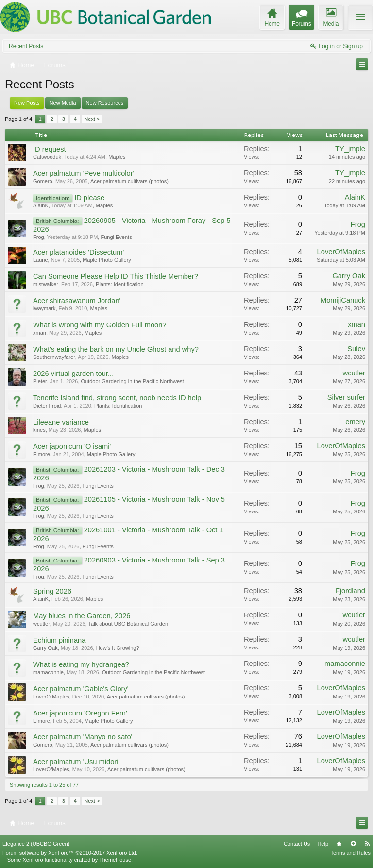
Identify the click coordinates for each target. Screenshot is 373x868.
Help (323, 844)
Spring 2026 (52, 591)
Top (353, 844)
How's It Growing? (118, 648)
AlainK (41, 205)
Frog (39, 237)
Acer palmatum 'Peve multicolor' (84, 173)
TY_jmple (350, 149)
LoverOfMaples (341, 252)
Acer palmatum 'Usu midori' (76, 762)
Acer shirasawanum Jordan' (77, 301)
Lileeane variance (61, 422)
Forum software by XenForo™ (70, 853)
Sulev (356, 349)
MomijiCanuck (343, 300)
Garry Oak (349, 276)
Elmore (42, 454)
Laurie (41, 260)
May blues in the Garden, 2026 (82, 616)
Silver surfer (346, 397)
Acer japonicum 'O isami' (72, 446)
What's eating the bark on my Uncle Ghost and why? (116, 349)
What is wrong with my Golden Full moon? (100, 325)
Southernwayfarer (54, 357)
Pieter (40, 381)
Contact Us (297, 844)
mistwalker (46, 284)
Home (339, 844)
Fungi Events (116, 237)
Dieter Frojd (47, 406)
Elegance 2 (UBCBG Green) (36, 844)
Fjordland (350, 591)
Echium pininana (59, 640)
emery (355, 422)
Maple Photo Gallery (107, 260)
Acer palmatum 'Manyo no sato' (83, 737)
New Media (63, 103)
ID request (50, 149)
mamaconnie (48, 672)
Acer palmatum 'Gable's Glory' (81, 689)
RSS (367, 844)
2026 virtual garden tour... (73, 374)
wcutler (354, 373)
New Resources (105, 103)
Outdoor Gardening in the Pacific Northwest (133, 381)
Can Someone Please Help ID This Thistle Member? (116, 276)
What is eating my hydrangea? (81, 664)
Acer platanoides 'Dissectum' (78, 252)
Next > (92, 119)
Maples (117, 157)
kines (39, 430)
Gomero (43, 181)
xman (40, 333)
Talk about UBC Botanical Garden (128, 624)
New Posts (27, 103)
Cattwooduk (47, 157)
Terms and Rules (350, 853)
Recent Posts (26, 46)
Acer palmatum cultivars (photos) (129, 181)
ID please (89, 198)
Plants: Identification (119, 284)
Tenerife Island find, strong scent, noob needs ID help (117, 398)
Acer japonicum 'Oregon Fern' (80, 713)
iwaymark (44, 308)
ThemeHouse (115, 860)
